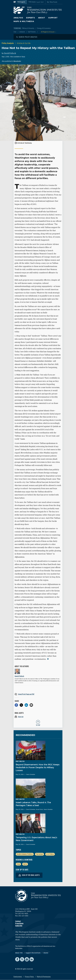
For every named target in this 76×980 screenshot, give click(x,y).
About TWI (19, 953)
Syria (25, 864)
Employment (18, 977)
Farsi (23, 57)
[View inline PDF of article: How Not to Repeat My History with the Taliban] (38, 694)
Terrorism (39, 854)
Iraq (18, 864)
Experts (31, 18)
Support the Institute (33, 953)
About (42, 18)
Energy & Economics (44, 28)
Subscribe (19, 926)
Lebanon (22, 32)
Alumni (46, 953)
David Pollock (10, 53)
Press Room (19, 923)
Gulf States (32, 32)
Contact (18, 921)
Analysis (18, 18)
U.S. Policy (50, 854)
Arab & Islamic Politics (25, 854)
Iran (15, 32)
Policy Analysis (8, 43)
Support (53, 18)
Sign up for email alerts (29, 875)
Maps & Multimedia (24, 21)
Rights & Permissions (44, 977)
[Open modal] (27, 37)
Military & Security (28, 28)
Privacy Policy (30, 977)
